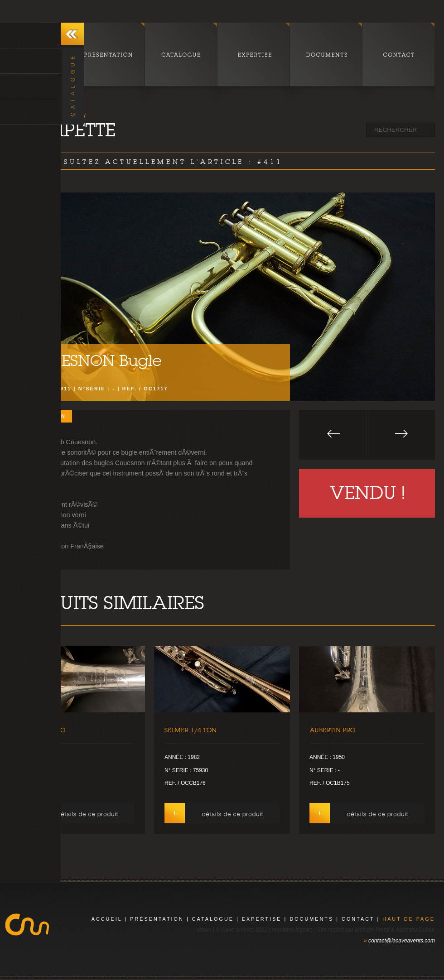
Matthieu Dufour (416, 930)
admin (204, 930)
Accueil (107, 919)
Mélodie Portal (372, 930)
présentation (157, 919)
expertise (262, 919)
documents (311, 919)
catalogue (213, 919)
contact (358, 919)
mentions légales (292, 930)
